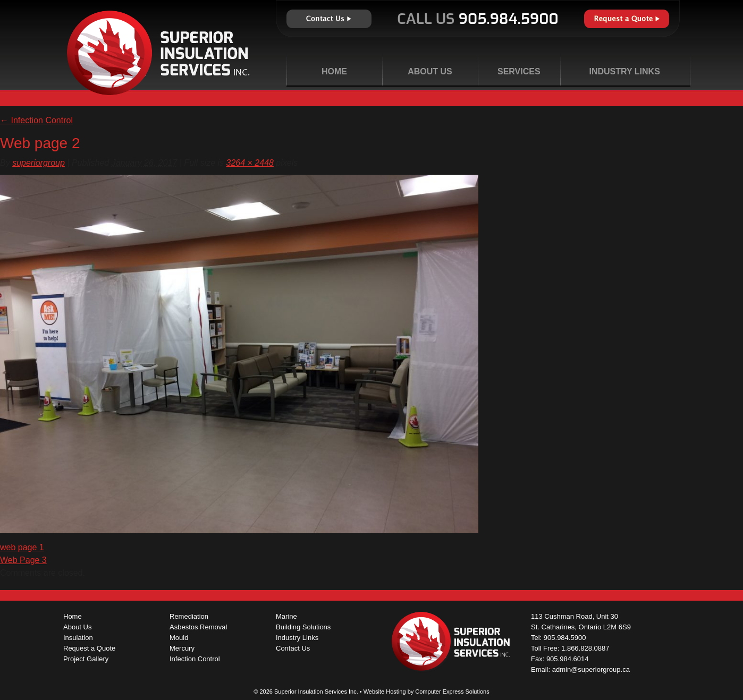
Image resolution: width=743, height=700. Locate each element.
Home (334, 71)
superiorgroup (39, 163)
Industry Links (624, 71)
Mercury (182, 648)
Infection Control (36, 120)
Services (519, 71)
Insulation (78, 638)
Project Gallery (86, 659)
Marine (286, 616)
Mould (179, 638)
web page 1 (22, 547)
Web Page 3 (23, 560)
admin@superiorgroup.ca (591, 669)
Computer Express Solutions (452, 692)
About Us (430, 71)
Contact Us (329, 19)
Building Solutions (303, 627)
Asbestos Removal (198, 627)
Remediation (189, 616)
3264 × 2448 (250, 163)
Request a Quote (627, 19)
